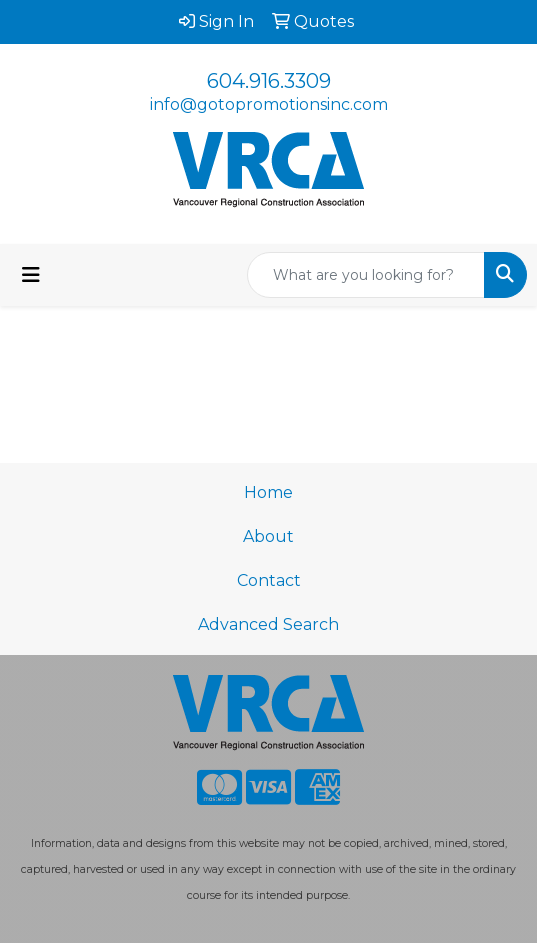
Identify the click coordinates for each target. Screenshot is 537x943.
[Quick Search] (366, 275)
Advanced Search (268, 624)
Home (268, 492)
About (268, 536)
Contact (269, 580)
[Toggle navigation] (31, 275)
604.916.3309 (269, 81)
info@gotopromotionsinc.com (269, 104)
